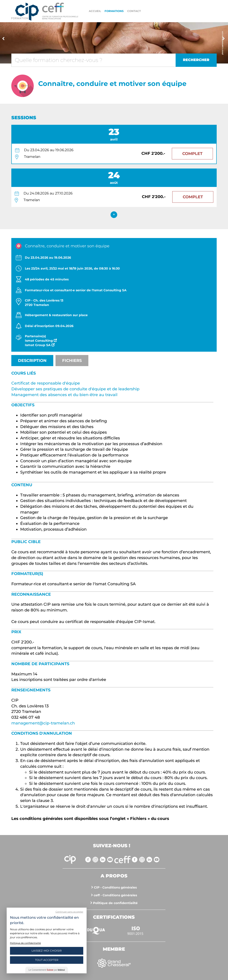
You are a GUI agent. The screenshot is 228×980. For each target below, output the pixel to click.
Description (32, 361)
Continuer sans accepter (69, 912)
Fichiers (72, 361)
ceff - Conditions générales (115, 895)
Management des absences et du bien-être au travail (64, 395)
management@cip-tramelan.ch (43, 723)
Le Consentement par (47, 970)
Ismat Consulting (41, 341)
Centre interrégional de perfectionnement (25, 12)
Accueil (95, 11)
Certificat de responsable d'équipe (46, 383)
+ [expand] (114, 214)
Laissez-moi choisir (47, 951)
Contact (134, 11)
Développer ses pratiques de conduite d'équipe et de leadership (75, 389)
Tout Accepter (47, 960)
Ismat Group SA (40, 345)
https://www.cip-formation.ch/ (60, 11)
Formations (114, 11)
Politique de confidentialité (115, 903)
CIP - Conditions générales (115, 887)
